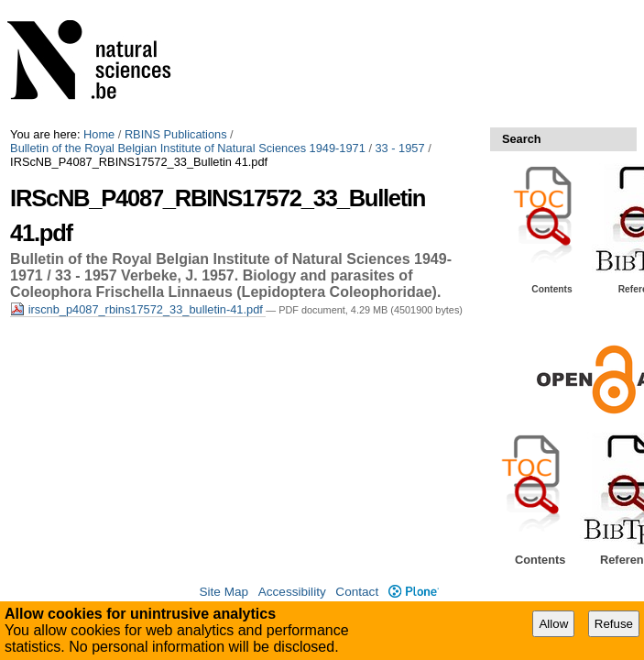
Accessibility (292, 592)
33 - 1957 (400, 148)
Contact (357, 592)
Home (99, 134)
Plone (414, 592)
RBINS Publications (176, 134)
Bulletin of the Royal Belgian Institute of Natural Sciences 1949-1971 (188, 148)
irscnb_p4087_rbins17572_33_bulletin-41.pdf (138, 309)
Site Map (224, 592)
